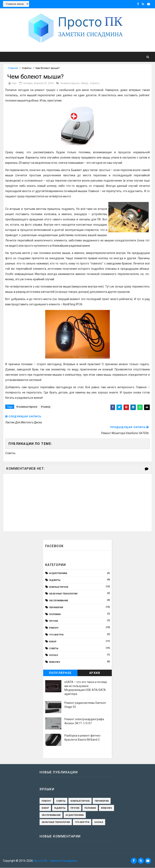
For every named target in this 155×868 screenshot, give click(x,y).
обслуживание (59, 601)
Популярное (60, 673)
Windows (55, 662)
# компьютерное (27, 407)
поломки (55, 615)
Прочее (53, 621)
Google (53, 656)
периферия (56, 608)
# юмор (46, 407)
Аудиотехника (58, 574)
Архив (95, 673)
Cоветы (27, 68)
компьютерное (70, 83)
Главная (13, 68)
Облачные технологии (63, 594)
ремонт (54, 628)
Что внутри (56, 635)
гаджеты (55, 580)
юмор (85, 83)
